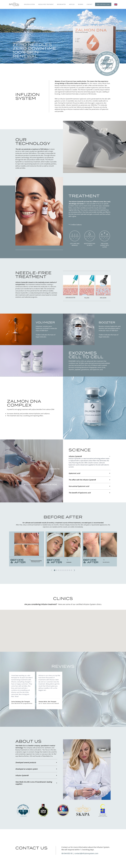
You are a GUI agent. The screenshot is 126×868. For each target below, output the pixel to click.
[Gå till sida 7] (67, 570)
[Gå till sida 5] (63, 570)
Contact (89, 4)
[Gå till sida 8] (69, 570)
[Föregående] (52, 570)
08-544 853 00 (67, 853)
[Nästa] (74, 570)
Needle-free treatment (46, 4)
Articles (72, 4)
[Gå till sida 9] (71, 570)
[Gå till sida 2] (57, 570)
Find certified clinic (103, 4)
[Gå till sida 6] (65, 570)
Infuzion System (29, 4)
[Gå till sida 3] (59, 570)
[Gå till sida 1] (55, 570)
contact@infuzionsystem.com (86, 853)
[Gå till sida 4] (61, 570)
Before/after (61, 4)
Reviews (81, 4)
